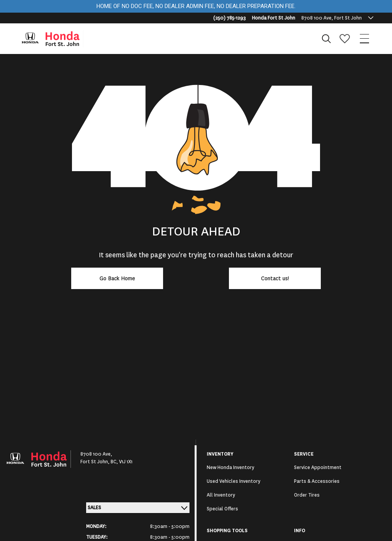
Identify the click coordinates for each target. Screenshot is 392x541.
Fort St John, (96, 462)
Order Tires (307, 495)
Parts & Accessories (317, 481)
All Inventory (221, 495)
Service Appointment (318, 467)
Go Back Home (117, 278)
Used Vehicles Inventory (234, 481)
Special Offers (222, 509)
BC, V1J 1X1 (122, 462)
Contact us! (275, 278)
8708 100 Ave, (96, 454)
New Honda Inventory (230, 467)
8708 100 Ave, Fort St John (332, 18)
